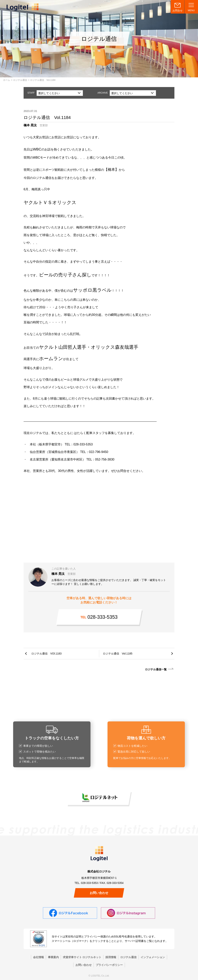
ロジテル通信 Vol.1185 (118, 654)
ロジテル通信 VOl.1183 (46, 654)
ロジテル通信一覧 (156, 669)
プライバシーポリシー (109, 965)
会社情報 (38, 957)
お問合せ (178, 11)
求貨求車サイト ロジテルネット (82, 957)
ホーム (7, 80)
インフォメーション (153, 957)
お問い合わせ (99, 893)
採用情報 (111, 957)
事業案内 (53, 957)
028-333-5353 (99, 617)
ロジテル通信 (20, 80)
